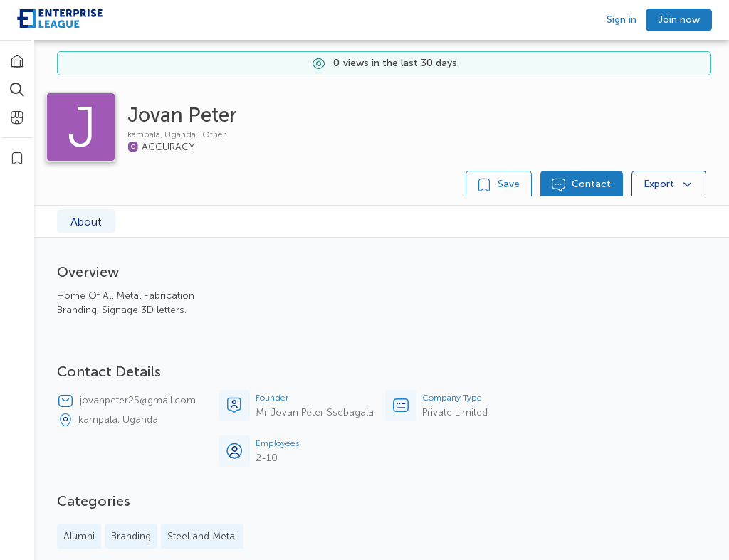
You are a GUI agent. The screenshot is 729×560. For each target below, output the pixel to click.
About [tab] (86, 222)
